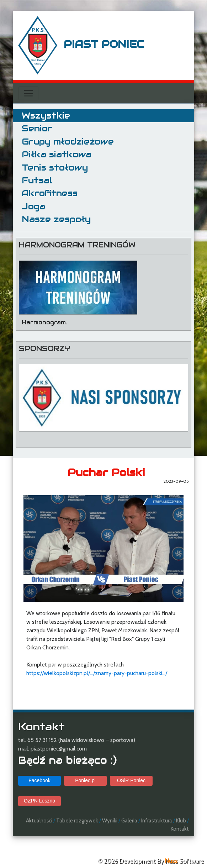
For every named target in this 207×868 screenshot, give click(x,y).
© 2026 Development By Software (150, 861)
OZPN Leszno (39, 801)
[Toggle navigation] (28, 93)
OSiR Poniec (131, 780)
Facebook (39, 780)
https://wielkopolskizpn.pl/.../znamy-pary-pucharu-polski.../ (97, 673)
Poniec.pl (85, 780)
